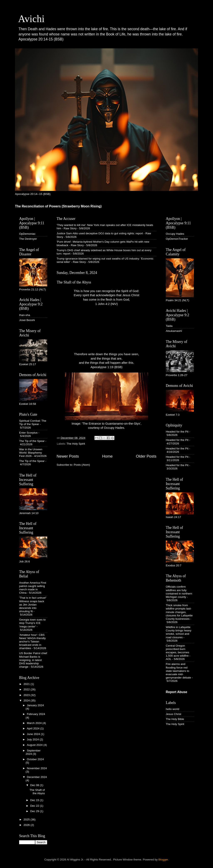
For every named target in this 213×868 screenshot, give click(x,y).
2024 (27, 701)
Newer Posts (68, 456)
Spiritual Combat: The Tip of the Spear (33, 422)
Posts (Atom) (82, 465)
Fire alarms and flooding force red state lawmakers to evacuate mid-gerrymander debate (178, 671)
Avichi (31, 19)
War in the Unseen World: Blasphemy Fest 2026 (31, 453)
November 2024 (37, 768)
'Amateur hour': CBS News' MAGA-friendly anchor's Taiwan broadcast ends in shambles (32, 642)
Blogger (163, 860)
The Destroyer (28, 239)
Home (107, 456)
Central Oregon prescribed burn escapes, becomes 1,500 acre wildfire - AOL (178, 652)
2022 (27, 689)
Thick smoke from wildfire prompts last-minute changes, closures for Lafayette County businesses (179, 612)
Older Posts (146, 456)
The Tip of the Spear (32, 441)
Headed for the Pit (177, 432)
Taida (169, 326)
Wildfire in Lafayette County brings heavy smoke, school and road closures (179, 632)
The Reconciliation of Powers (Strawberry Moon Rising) (58, 206)
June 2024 (34, 734)
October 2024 (35, 759)
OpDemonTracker (177, 239)
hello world (173, 709)
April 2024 (34, 728)
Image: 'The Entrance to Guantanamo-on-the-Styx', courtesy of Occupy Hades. (106, 401)
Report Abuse (176, 692)
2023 (27, 695)
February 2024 (36, 714)
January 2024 (35, 705)
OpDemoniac (27, 234)
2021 (27, 684)
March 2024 (35, 723)
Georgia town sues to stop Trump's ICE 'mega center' (32, 623)
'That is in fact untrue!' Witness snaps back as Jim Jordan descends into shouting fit (33, 605)
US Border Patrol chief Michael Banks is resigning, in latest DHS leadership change (33, 660)
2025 (27, 820)
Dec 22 (35, 806)
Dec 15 (35, 800)
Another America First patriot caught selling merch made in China (33, 588)
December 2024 (37, 777)
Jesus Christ (173, 714)
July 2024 (33, 739)
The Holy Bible (175, 719)
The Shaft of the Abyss (74, 282)
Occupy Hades (175, 234)
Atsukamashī (174, 331)
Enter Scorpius (28, 433)
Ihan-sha (25, 315)
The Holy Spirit (76, 444)
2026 (27, 825)
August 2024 (35, 745)
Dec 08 (35, 785)
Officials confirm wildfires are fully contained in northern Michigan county (179, 592)
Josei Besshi (27, 320)
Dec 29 (35, 811)
